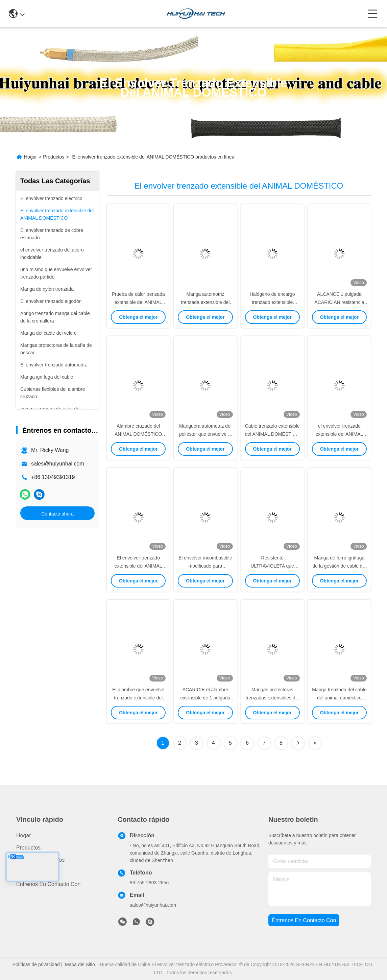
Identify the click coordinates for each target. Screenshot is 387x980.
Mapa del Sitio (80, 964)
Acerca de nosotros (40, 860)
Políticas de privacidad (36, 964)
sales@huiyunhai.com (58, 464)
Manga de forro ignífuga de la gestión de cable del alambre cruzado (339, 566)
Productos (54, 157)
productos (28, 848)
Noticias (26, 872)
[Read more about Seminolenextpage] (298, 743)
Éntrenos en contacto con (48, 884)
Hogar (30, 157)
